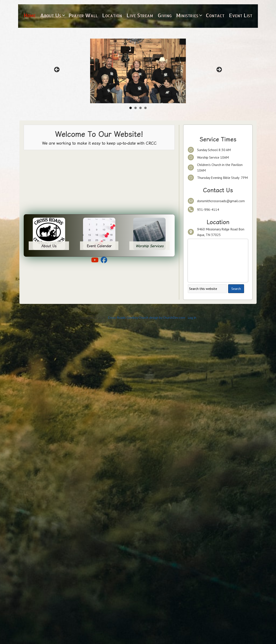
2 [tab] (136, 108)
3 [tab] (140, 108)
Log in (192, 317)
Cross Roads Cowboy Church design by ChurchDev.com (147, 317)
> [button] (219, 70)
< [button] (57, 70)
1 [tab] (131, 108)
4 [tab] (145, 108)
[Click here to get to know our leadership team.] (138, 71)
